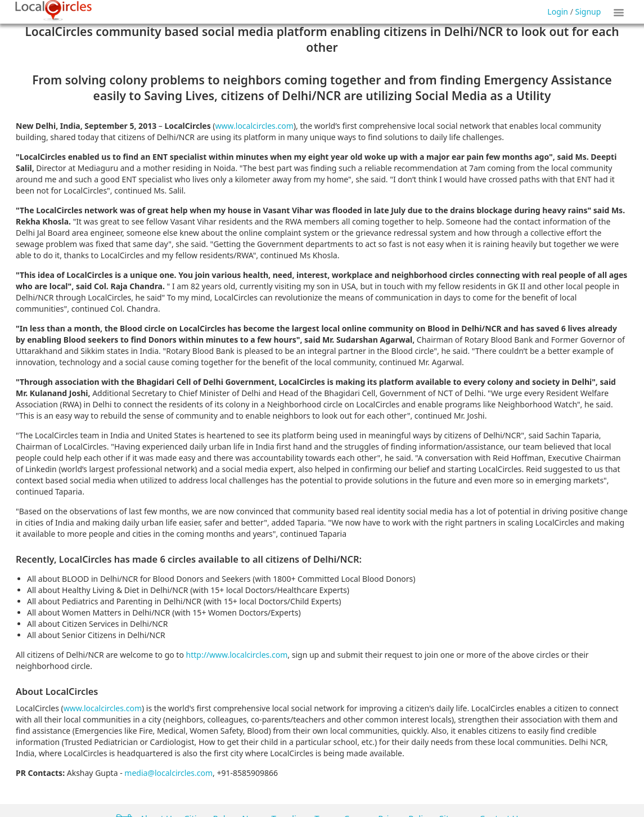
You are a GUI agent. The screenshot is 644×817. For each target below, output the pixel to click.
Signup (588, 12)
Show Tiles (620, 12)
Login (558, 12)
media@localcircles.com (168, 773)
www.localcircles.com (255, 126)
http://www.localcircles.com (237, 655)
